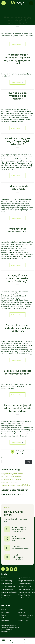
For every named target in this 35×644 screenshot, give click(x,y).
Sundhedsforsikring (8, 586)
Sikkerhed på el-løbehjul (10, 482)
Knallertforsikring (24, 598)
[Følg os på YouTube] (16, 569)
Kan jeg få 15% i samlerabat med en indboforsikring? (17, 278)
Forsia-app (5, 621)
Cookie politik (23, 621)
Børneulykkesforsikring (9, 592)
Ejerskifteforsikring (25, 578)
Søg (3, 458)
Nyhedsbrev (6, 618)
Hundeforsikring (7, 595)
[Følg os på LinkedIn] (11, 569)
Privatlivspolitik (24, 618)
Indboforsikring (7, 581)
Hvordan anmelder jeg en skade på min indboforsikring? (18, 20)
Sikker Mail (22, 612)
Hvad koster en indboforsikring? (18, 230)
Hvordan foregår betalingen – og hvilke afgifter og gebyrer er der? (18, 59)
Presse (4, 615)
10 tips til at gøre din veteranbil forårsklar (16, 485)
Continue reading (17, 44)
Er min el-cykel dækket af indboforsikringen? (18, 372)
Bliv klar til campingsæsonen (11, 479)
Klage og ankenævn (26, 615)
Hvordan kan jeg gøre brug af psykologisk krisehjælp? (18, 141)
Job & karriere (6, 612)
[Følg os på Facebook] (3, 569)
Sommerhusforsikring (26, 586)
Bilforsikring (5, 578)
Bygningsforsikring (25, 584)
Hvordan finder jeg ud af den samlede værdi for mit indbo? (17, 408)
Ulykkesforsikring (7, 589)
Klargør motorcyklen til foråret (12, 474)
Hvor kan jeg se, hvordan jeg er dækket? (18, 96)
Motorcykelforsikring (26, 589)
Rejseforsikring (7, 584)
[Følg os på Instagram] (7, 569)
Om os (4, 609)
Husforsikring (6, 598)
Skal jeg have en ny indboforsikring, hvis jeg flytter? (17, 328)
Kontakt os (22, 609)
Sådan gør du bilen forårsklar (12, 477)
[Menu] (3, 641)
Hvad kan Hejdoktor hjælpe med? (18, 187)
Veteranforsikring (24, 595)
